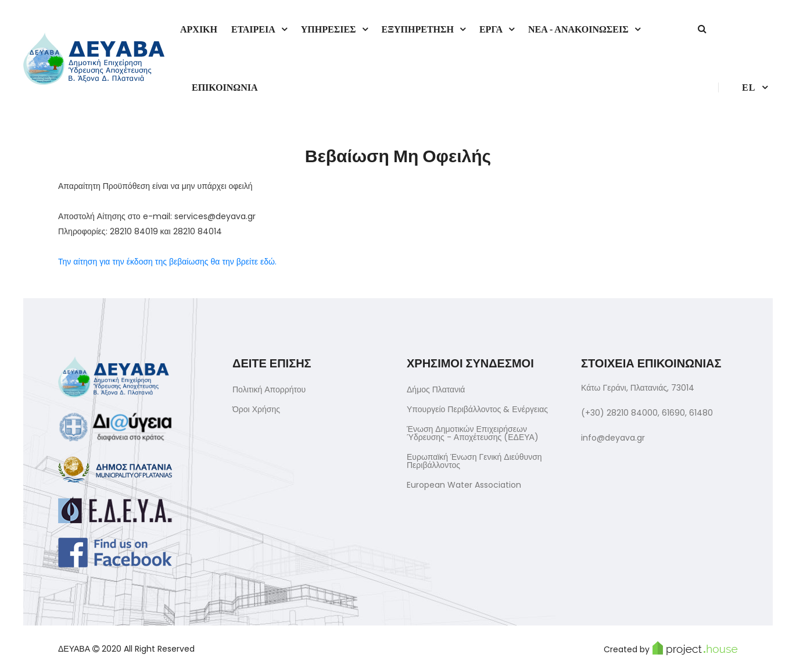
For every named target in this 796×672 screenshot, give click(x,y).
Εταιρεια (253, 29)
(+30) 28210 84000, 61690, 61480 (647, 413)
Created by (671, 648)
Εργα (491, 29)
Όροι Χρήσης (256, 409)
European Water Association (464, 485)
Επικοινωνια (225, 87)
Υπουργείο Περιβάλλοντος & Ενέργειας (477, 409)
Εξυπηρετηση (418, 29)
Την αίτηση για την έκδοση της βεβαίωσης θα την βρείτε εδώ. (167, 262)
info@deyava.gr (613, 438)
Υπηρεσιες (329, 29)
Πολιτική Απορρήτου (269, 389)
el (749, 87)
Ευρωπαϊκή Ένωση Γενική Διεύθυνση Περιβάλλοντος (474, 461)
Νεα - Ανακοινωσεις (578, 29)
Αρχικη (199, 29)
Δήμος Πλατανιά (436, 389)
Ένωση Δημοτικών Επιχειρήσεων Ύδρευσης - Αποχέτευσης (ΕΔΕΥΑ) (473, 433)
